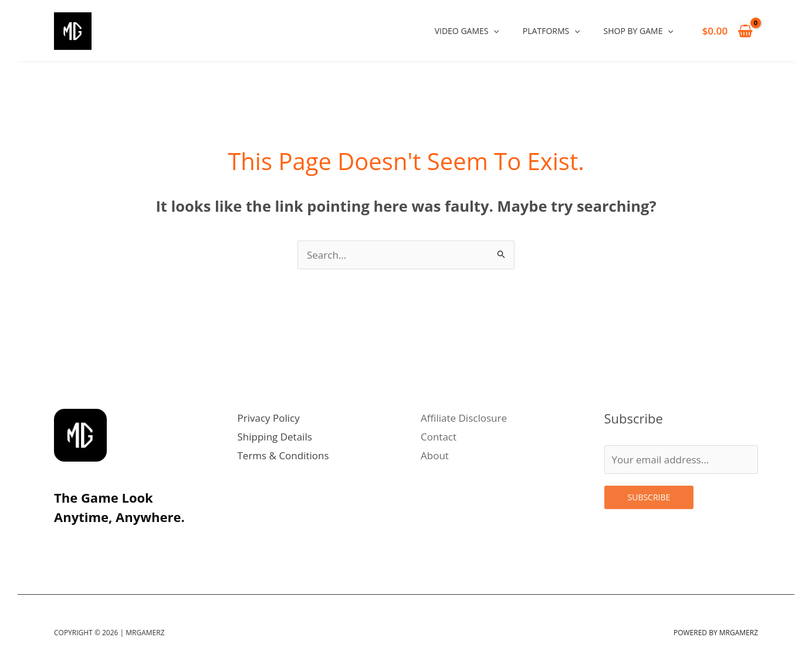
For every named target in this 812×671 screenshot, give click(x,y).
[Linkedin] (115, 544)
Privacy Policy (269, 418)
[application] (493, 31)
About (435, 455)
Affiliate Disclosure (464, 418)
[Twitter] (89, 544)
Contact (439, 437)
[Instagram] (63, 544)
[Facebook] (141, 544)
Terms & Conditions (283, 455)
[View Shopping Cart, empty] (728, 31)
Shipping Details (275, 437)
